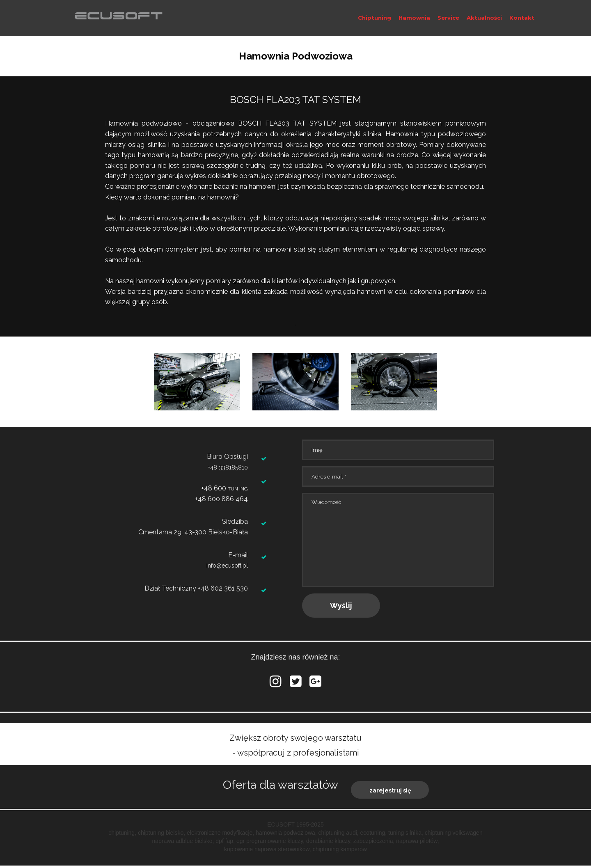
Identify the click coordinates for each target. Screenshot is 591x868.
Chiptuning (375, 18)
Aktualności (484, 18)
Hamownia (414, 18)
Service (448, 18)
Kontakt (522, 18)
